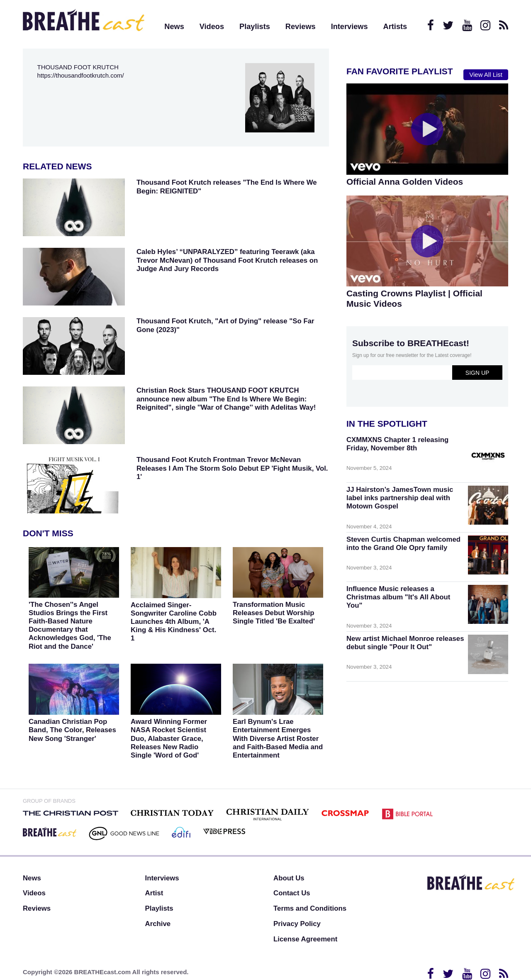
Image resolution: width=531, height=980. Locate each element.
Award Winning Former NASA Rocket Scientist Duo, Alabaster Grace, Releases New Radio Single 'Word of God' (169, 738)
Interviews (350, 27)
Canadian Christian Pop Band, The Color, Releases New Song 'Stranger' (72, 730)
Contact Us (292, 893)
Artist (154, 893)
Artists (395, 27)
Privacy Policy (297, 924)
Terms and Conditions (310, 908)
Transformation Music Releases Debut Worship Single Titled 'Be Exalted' (274, 613)
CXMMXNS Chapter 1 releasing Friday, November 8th (397, 444)
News (174, 27)
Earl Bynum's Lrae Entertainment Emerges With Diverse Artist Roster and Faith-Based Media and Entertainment (278, 738)
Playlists (255, 27)
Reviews (301, 27)
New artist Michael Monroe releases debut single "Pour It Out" (405, 643)
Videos (212, 27)
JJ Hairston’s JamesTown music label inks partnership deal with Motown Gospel (400, 498)
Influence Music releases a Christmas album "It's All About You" (398, 597)
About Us (289, 878)
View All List (486, 75)
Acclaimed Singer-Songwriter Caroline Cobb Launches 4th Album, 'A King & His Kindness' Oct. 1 (174, 622)
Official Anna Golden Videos (405, 182)
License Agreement (305, 939)
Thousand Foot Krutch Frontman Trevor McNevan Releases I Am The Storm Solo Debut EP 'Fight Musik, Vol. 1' (232, 468)
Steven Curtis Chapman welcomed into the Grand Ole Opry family (403, 544)
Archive (158, 924)
